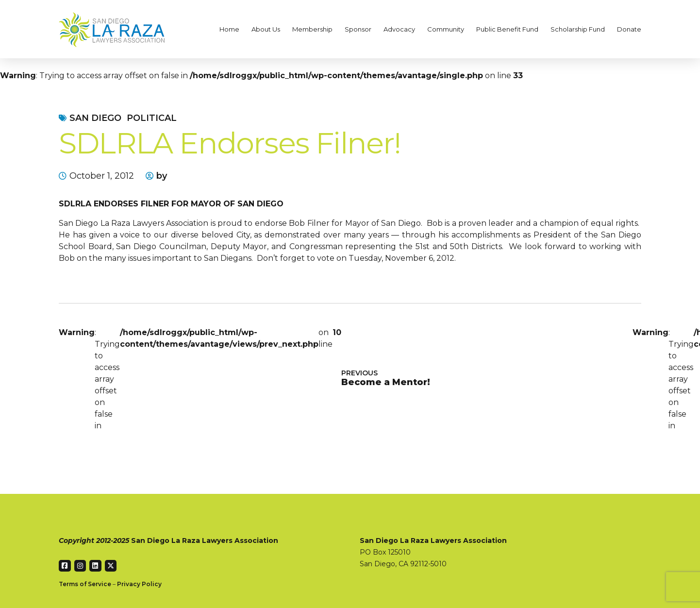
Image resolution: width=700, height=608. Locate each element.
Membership (312, 29)
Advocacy (399, 29)
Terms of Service (85, 584)
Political (152, 118)
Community (446, 29)
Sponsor (358, 29)
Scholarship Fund (578, 29)
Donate (629, 29)
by (162, 176)
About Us (266, 29)
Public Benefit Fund (507, 29)
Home (229, 29)
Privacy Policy (139, 584)
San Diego (95, 118)
